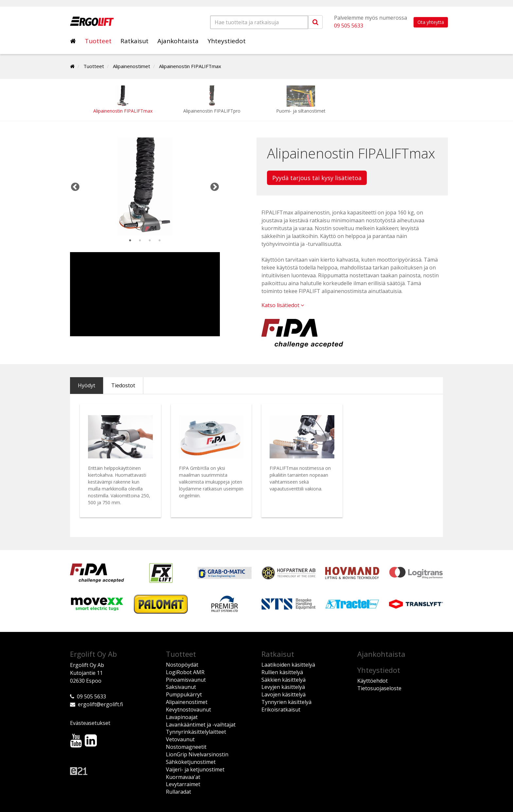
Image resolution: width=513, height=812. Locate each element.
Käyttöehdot (372, 681)
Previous (75, 187)
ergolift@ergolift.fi (100, 704)
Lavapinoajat (182, 717)
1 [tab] (130, 241)
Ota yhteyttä (431, 22)
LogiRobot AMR (185, 672)
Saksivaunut (181, 687)
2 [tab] (140, 241)
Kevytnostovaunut (188, 710)
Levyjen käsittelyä (283, 687)
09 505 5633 (349, 26)
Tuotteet (98, 41)
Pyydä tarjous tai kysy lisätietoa (317, 178)
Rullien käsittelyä (282, 672)
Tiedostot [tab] (123, 385)
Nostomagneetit (186, 747)
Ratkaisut (134, 41)
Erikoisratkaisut (281, 710)
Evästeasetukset (90, 723)
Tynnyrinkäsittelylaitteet (196, 732)
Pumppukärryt (184, 694)
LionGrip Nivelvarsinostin (197, 754)
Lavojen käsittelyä (283, 694)
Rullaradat (178, 792)
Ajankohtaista (178, 41)
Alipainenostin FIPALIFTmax (190, 66)
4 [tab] (160, 241)
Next (215, 187)
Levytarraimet (183, 784)
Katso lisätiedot (283, 305)
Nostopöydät (182, 665)
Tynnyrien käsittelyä (286, 702)
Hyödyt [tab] (87, 385)
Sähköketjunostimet (191, 762)
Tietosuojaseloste (379, 688)
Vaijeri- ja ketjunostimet (195, 769)
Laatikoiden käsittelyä (288, 665)
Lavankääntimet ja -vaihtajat (201, 725)
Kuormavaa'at (183, 777)
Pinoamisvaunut (186, 680)
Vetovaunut (180, 739)
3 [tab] (150, 241)
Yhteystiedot (227, 41)
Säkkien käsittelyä (283, 680)
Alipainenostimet (132, 66)
